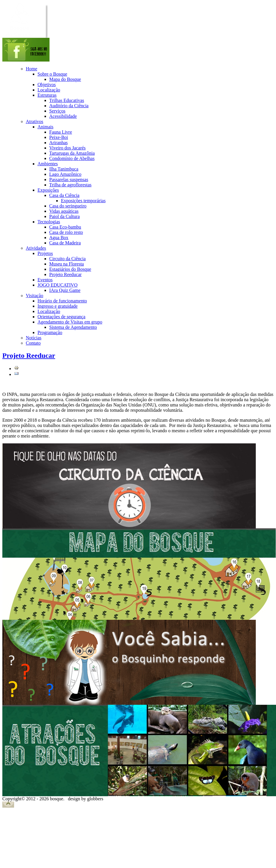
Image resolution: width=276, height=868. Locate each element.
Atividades (36, 248)
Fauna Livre (61, 132)
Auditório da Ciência (69, 106)
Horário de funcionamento (62, 301)
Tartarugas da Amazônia (72, 153)
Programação (50, 332)
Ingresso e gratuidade (58, 306)
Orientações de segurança (61, 317)
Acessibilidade (63, 116)
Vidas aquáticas (64, 211)
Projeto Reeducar (65, 274)
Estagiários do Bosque (70, 269)
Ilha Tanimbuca (64, 169)
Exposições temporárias (83, 201)
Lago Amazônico (65, 174)
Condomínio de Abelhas (72, 158)
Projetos (45, 253)
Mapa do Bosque (65, 79)
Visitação (34, 296)
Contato (33, 343)
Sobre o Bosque (52, 74)
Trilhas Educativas (67, 100)
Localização (49, 90)
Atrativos (35, 121)
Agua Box (59, 238)
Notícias (34, 338)
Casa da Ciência (64, 195)
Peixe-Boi (59, 137)
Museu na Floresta (67, 264)
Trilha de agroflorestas (70, 185)
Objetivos (47, 85)
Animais (45, 127)
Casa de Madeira (65, 243)
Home (31, 69)
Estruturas (47, 95)
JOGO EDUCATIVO (57, 285)
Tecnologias (49, 222)
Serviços (57, 111)
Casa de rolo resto (66, 232)
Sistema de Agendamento (73, 327)
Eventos (45, 280)
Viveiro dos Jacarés (67, 148)
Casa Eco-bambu (65, 227)
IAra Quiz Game (65, 290)
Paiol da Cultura (64, 216)
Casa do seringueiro (68, 206)
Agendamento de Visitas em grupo (70, 322)
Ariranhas (58, 143)
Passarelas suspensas (69, 179)
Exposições (48, 190)
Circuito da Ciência (67, 259)
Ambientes (48, 164)
